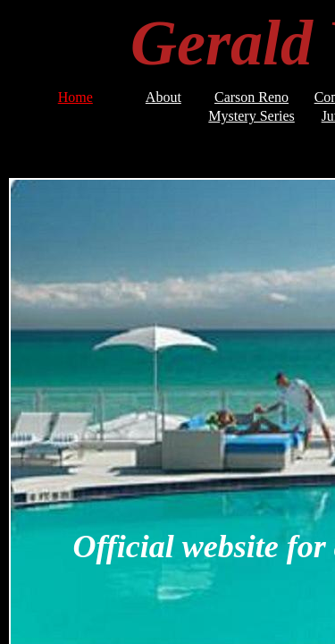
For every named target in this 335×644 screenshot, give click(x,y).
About (163, 97)
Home (75, 97)
